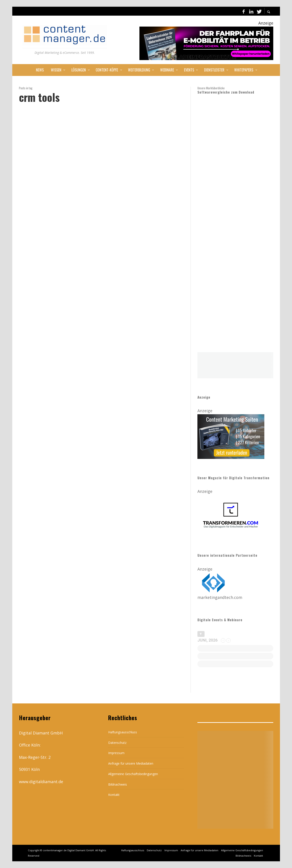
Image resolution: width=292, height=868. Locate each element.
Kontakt (114, 795)
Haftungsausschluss (123, 732)
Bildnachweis (118, 784)
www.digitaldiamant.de (41, 782)
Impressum (116, 753)
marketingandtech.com (220, 597)
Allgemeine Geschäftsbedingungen (133, 774)
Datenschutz (117, 743)
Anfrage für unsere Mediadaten (131, 763)
